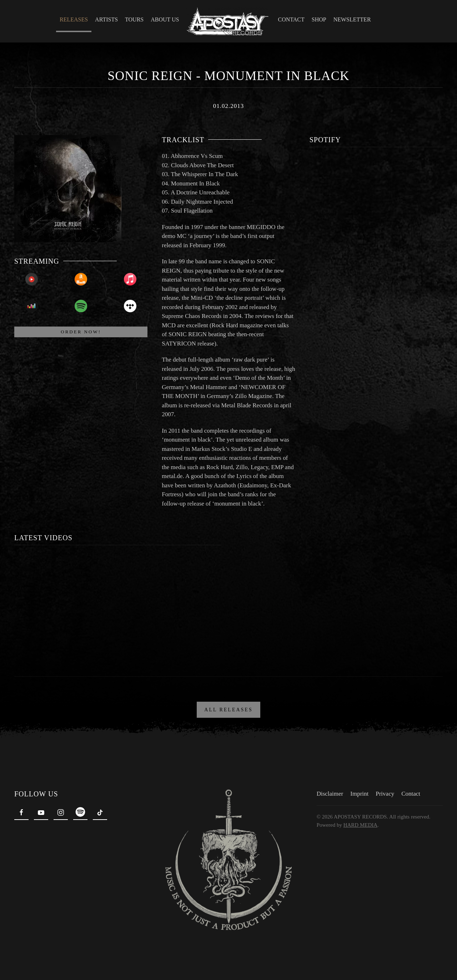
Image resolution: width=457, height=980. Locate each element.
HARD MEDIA (360, 825)
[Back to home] (229, 21)
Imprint (359, 794)
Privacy (384, 794)
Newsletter (352, 19)
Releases (74, 19)
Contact (291, 19)
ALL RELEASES (228, 710)
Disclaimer (329, 794)
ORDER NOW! (81, 332)
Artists (106, 19)
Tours (134, 19)
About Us (165, 19)
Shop (319, 19)
